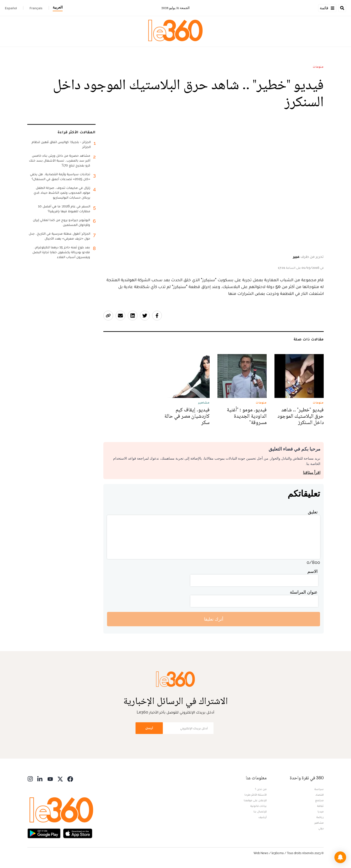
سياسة (319, 789)
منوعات (318, 67)
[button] (340, 857)
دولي (321, 828)
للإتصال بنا (260, 811)
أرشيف (263, 817)
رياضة (320, 817)
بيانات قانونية (258, 806)
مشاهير (319, 823)
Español (11, 8)
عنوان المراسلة (304, 592)
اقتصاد (320, 795)
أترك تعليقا (214, 619)
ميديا (321, 811)
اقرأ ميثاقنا (312, 473)
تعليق (313, 512)
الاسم (312, 571)
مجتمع (319, 800)
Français (36, 8)
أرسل (149, 728)
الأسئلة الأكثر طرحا (256, 795)
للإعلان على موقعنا (255, 800)
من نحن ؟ (261, 789)
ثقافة (320, 806)
